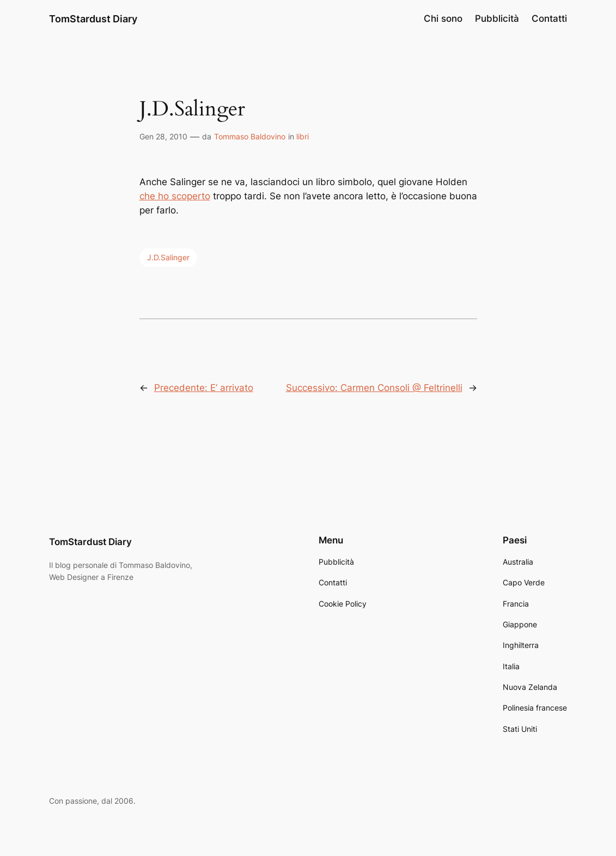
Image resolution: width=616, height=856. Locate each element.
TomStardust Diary (93, 19)
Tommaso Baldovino (250, 136)
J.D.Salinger (168, 257)
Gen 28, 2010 (163, 136)
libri (303, 136)
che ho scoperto (175, 196)
